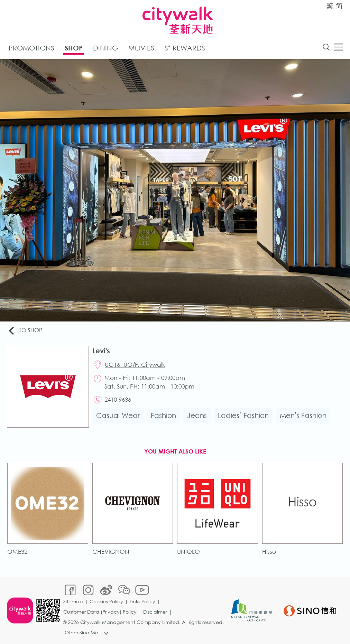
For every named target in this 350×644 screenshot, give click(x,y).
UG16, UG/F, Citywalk (135, 365)
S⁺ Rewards (185, 48)
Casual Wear (118, 415)
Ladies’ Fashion (243, 415)
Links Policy (142, 601)
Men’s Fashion (303, 415)
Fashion (163, 415)
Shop (74, 48)
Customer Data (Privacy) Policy (100, 612)
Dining (105, 48)
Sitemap (73, 601)
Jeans (197, 415)
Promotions (31, 48)
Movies (141, 48)
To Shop (25, 331)
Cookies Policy (106, 601)
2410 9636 (118, 399)
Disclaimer (155, 612)
